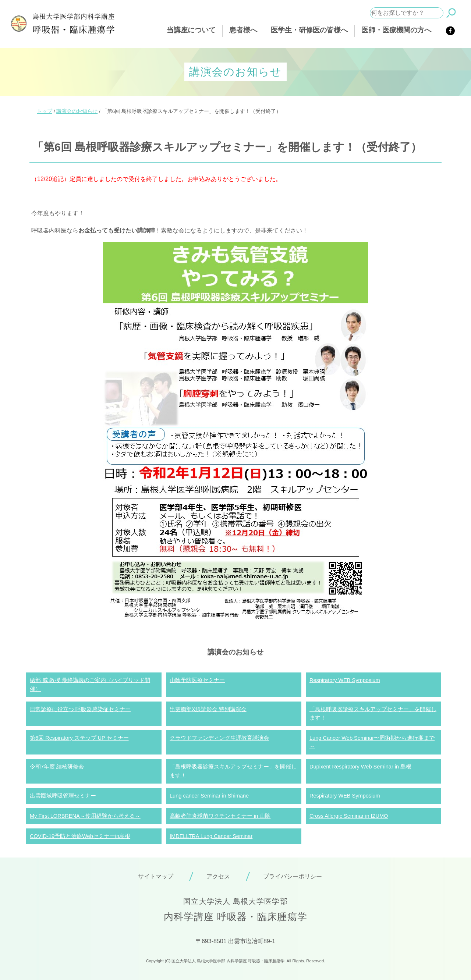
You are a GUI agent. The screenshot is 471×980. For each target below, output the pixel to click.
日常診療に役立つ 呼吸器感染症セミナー (80, 709)
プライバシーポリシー (293, 876)
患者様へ (243, 30)
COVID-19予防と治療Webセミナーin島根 (80, 836)
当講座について (191, 30)
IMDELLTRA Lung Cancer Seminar (211, 836)
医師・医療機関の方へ (396, 30)
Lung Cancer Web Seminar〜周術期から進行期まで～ (372, 742)
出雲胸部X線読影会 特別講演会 (208, 709)
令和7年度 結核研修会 (57, 767)
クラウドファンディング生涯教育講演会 (219, 738)
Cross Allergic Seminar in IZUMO (349, 816)
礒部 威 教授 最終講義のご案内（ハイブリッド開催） (90, 684)
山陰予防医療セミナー (197, 680)
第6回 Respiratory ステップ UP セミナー (79, 738)
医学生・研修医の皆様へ (309, 30)
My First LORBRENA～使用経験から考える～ (85, 816)
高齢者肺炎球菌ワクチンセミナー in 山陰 (220, 816)
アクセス (218, 876)
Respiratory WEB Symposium (345, 680)
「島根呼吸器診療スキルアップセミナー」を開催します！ (373, 713)
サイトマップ (156, 876)
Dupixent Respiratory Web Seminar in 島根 (360, 767)
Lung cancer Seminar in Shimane (209, 796)
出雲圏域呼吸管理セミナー (63, 796)
